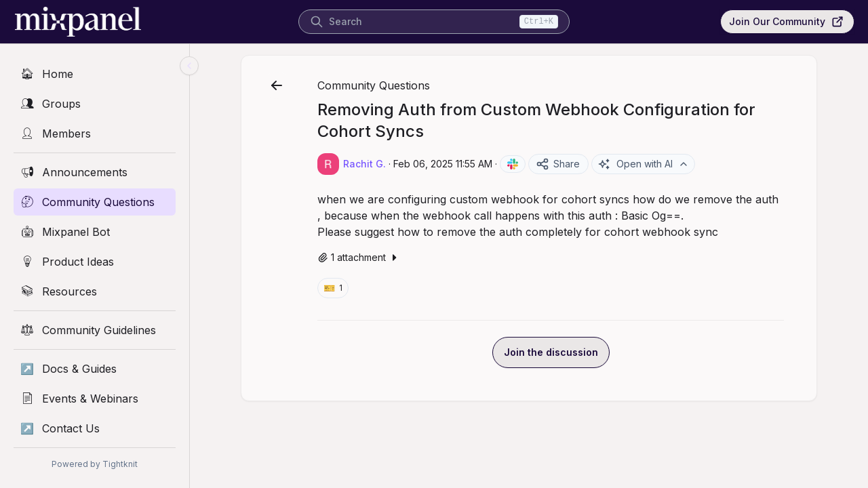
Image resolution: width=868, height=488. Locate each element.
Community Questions (374, 85)
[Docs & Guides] (95, 369)
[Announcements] (95, 172)
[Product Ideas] (95, 262)
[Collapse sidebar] (189, 66)
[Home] (95, 74)
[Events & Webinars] (95, 399)
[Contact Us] (95, 428)
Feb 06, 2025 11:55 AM (443, 164)
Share (558, 164)
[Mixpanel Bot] (95, 232)
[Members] (95, 134)
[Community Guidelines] (95, 330)
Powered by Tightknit (95, 464)
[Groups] (95, 104)
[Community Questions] (95, 202)
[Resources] (95, 291)
